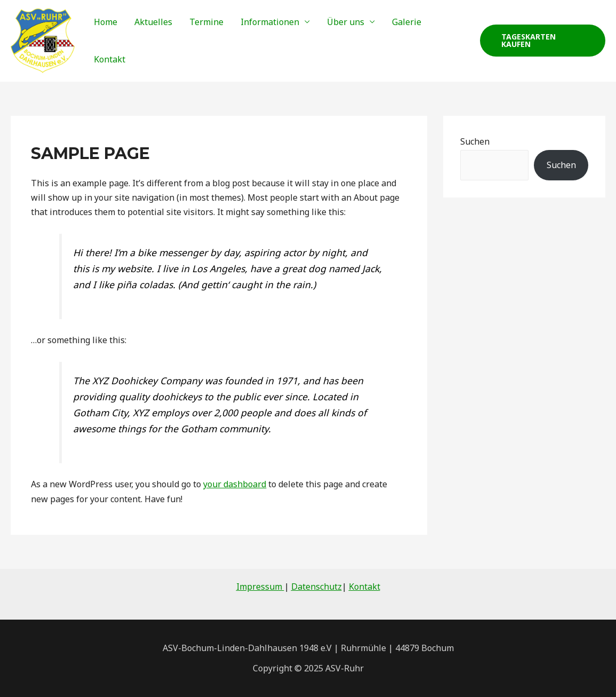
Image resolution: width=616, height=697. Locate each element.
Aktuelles (153, 22)
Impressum (260, 587)
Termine (206, 22)
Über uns (346, 22)
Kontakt (110, 59)
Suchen (475, 141)
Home (106, 22)
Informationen (270, 22)
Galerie (407, 22)
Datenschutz (317, 587)
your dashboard (235, 484)
